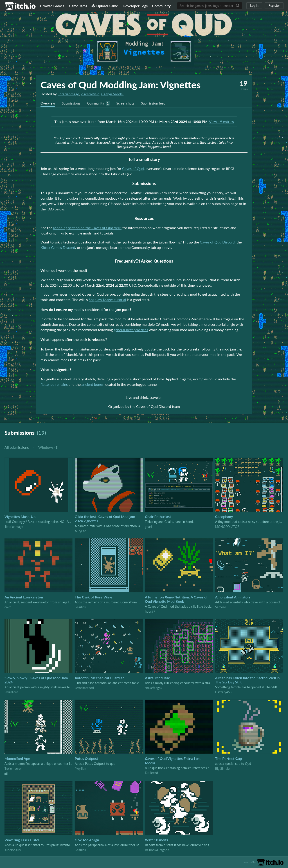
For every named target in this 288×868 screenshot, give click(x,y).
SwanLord (11, 692)
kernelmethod (84, 688)
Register (274, 6)
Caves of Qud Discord (217, 242)
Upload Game (105, 6)
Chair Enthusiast (158, 517)
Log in (254, 6)
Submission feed (159, 103)
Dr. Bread (151, 773)
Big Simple (222, 769)
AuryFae (80, 531)
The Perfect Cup (228, 759)
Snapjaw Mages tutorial (107, 300)
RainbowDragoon (157, 850)
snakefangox (154, 688)
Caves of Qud (133, 169)
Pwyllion (80, 769)
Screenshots (129, 103)
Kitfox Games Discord (58, 248)
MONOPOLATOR (227, 527)
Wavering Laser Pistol (22, 840)
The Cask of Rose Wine (93, 597)
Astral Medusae (157, 678)
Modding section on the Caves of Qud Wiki (87, 228)
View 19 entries (221, 122)
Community (161, 6)
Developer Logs (135, 6)
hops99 (150, 612)
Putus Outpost (86, 759)
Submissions (72, 103)
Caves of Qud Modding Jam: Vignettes (121, 85)
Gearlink (80, 607)
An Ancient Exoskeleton (24, 597)
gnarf (148, 527)
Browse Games (52, 6)
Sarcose (220, 607)
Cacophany (224, 517)
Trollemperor (13, 769)
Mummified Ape (17, 759)
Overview (48, 103)
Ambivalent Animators (233, 597)
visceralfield (90, 94)
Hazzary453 (223, 692)
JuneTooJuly (13, 850)
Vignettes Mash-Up (20, 517)
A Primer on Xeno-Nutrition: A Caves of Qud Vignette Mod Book (176, 599)
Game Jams (78, 6)
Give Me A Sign (87, 840)
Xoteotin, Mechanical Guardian (100, 678)
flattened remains (54, 385)
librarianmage (68, 94)
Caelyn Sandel (112, 94)
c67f (8, 607)
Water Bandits (156, 840)
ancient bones (92, 385)
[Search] (238, 6)
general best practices (131, 330)
